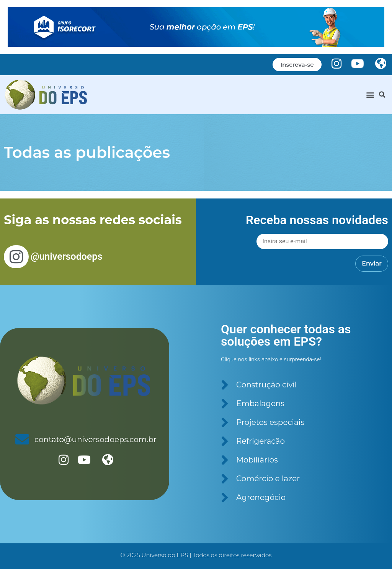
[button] (370, 94)
